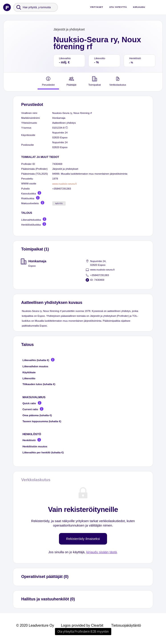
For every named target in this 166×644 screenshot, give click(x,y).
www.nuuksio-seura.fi (65, 184)
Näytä (59, 203)
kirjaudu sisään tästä (102, 552)
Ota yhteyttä (118, 7)
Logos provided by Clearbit (82, 625)
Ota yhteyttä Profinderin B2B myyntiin (83, 632)
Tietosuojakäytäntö (126, 625)
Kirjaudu (139, 7)
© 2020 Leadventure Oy (35, 625)
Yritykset (96, 7)
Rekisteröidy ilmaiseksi (83, 539)
